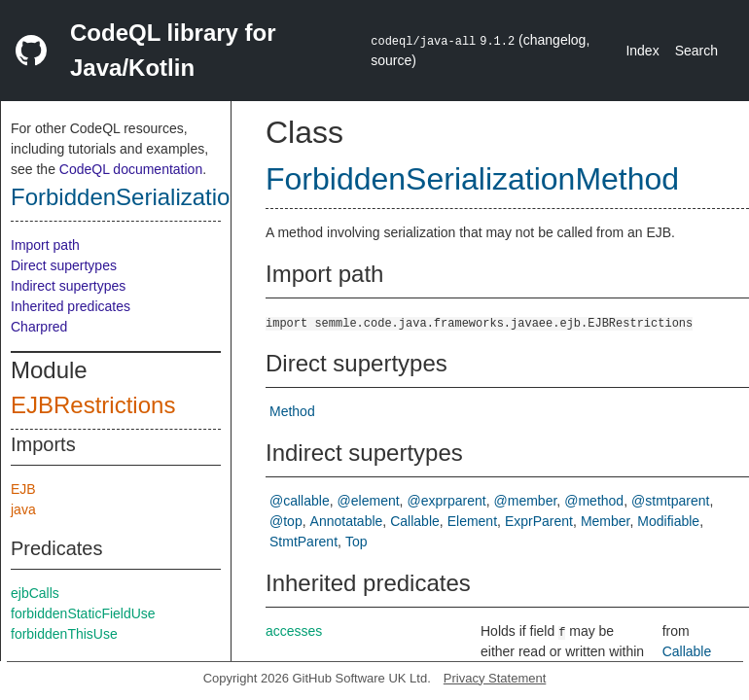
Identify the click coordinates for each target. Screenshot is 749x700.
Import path (45, 245)
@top (286, 521)
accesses (294, 631)
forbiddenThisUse (64, 634)
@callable (300, 501)
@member (526, 501)
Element (472, 521)
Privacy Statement (495, 678)
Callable (415, 521)
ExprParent (539, 521)
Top (357, 542)
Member (606, 521)
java (23, 509)
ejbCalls (35, 593)
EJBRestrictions (93, 405)
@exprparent (447, 501)
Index (642, 51)
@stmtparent (670, 501)
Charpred (39, 327)
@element (369, 501)
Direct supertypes (64, 265)
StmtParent (303, 542)
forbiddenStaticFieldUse (83, 613)
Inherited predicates (71, 306)
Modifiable (668, 521)
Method (292, 411)
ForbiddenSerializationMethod (166, 197)
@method (594, 501)
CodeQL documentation (131, 169)
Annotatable (347, 521)
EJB (23, 489)
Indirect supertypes (68, 286)
